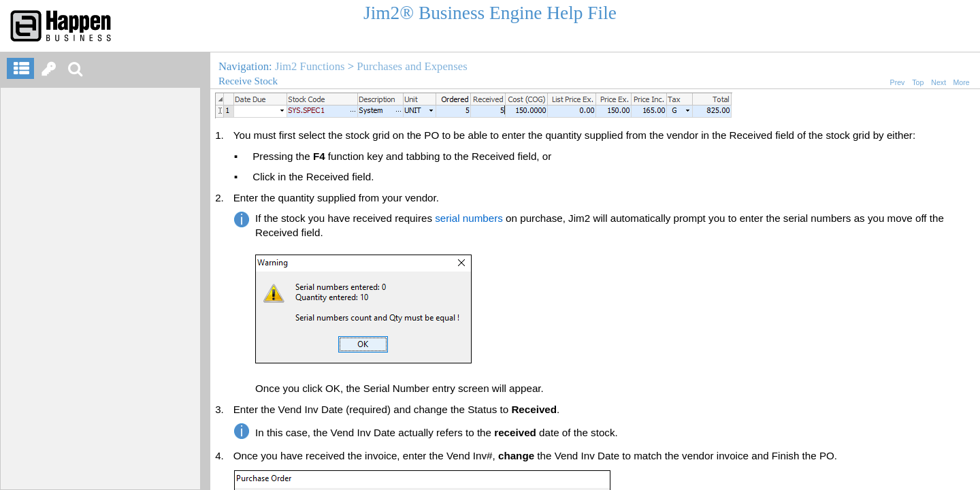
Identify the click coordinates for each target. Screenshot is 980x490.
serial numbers (469, 218)
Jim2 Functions (310, 66)
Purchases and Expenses (412, 66)
